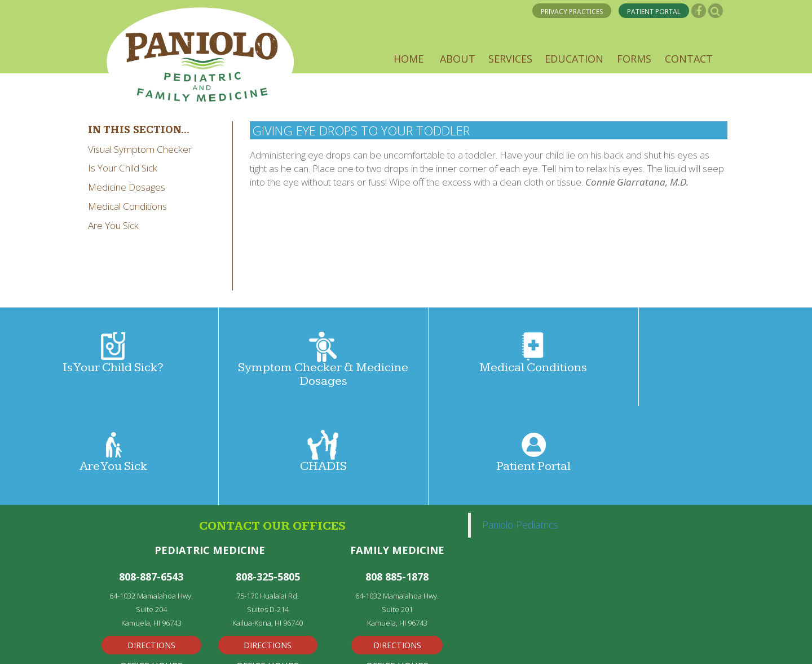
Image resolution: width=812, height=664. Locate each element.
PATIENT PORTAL (654, 12)
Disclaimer (437, 645)
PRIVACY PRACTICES (573, 12)
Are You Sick (113, 225)
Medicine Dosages (127, 187)
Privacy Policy (123, 645)
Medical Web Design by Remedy (228, 645)
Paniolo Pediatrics (520, 426)
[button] (409, 59)
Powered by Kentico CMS (345, 645)
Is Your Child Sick (123, 168)
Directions (151, 546)
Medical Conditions (127, 206)
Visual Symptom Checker (140, 149)
